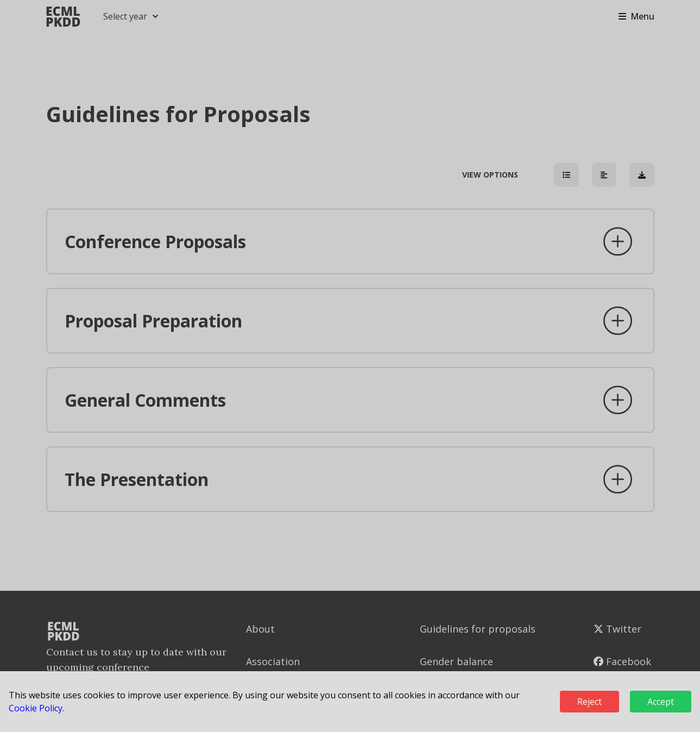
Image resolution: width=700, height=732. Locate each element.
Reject (589, 702)
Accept (661, 702)
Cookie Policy (36, 708)
